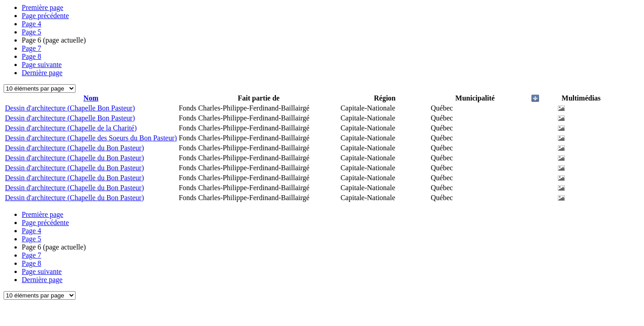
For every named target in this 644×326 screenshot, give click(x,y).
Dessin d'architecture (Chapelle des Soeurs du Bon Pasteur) (91, 138)
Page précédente (45, 16)
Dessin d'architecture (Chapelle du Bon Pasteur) (74, 148)
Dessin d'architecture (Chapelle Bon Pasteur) (70, 108)
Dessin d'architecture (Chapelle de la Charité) (71, 128)
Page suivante (42, 65)
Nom (91, 98)
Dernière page (42, 73)
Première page (43, 7)
